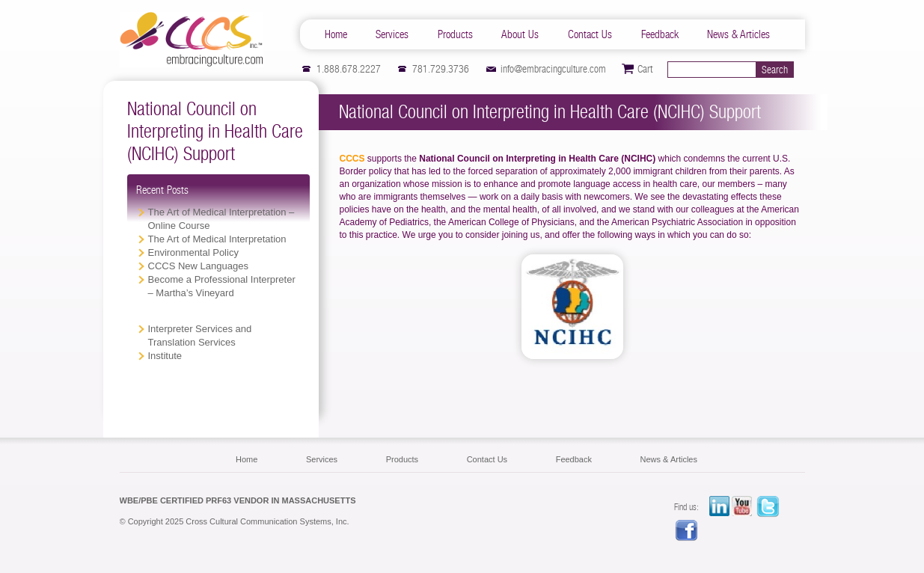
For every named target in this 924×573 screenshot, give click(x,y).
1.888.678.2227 (349, 69)
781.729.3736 (441, 69)
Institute (165, 356)
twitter (768, 507)
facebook (687, 531)
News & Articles (738, 34)
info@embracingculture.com (553, 69)
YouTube (744, 507)
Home (336, 34)
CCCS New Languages (198, 266)
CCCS (192, 40)
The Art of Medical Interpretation (217, 239)
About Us (520, 34)
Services (392, 34)
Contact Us (590, 34)
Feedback (660, 34)
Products (455, 34)
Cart (645, 69)
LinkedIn (719, 507)
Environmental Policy (193, 252)
